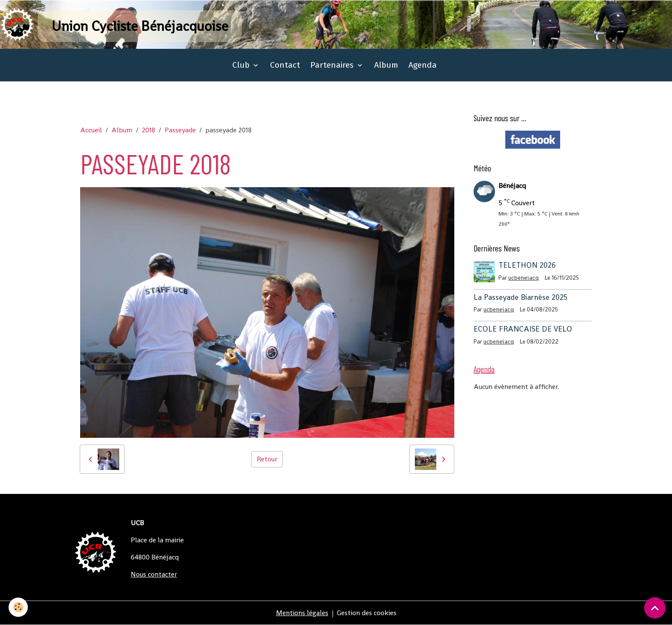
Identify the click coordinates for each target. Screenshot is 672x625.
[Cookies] (18, 607)
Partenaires (333, 65)
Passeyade (180, 130)
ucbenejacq (523, 278)
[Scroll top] (655, 608)
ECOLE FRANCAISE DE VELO (523, 329)
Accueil (91, 130)
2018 (148, 130)
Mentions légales (302, 613)
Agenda (423, 65)
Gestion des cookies (367, 613)
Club (242, 65)
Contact (285, 65)
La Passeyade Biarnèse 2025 (520, 297)
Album (386, 65)
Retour (267, 459)
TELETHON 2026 (527, 265)
